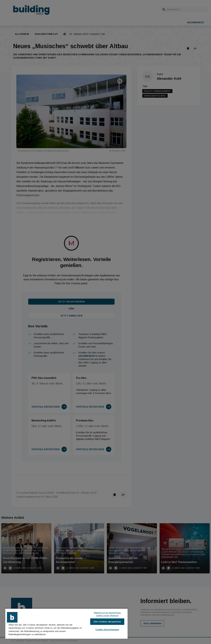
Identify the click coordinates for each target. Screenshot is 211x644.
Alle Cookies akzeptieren (107, 622)
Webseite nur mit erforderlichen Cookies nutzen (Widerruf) (108, 614)
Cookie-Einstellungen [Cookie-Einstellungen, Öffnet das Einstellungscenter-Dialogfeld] (107, 630)
